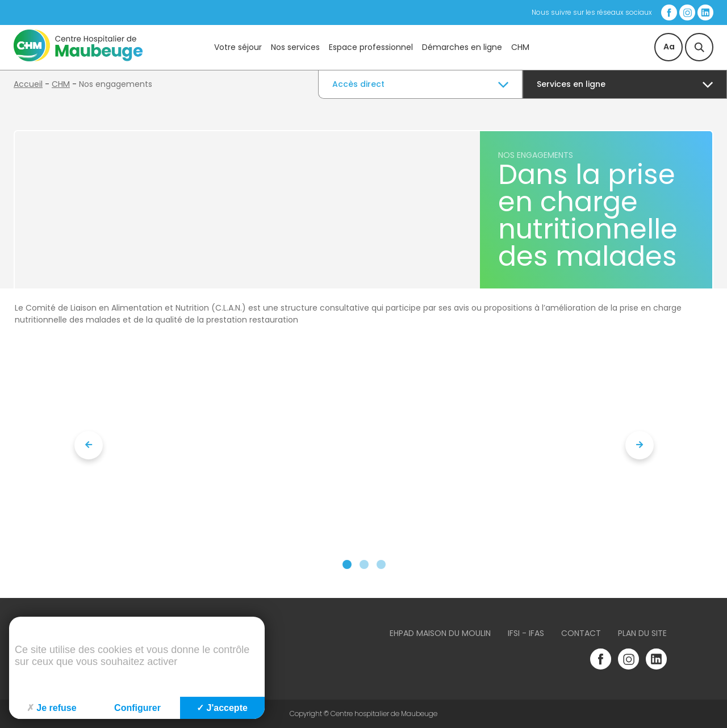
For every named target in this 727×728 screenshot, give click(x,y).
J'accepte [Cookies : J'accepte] (222, 708)
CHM (520, 47)
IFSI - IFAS (526, 633)
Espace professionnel (371, 47)
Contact (581, 633)
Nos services (295, 47)
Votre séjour (238, 47)
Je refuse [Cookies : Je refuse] (51, 708)
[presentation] (89, 445)
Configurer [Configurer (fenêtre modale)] (137, 708)
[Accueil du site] (78, 58)
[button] (347, 564)
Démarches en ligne (462, 47)
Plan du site (642, 633)
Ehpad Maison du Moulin (440, 633)
